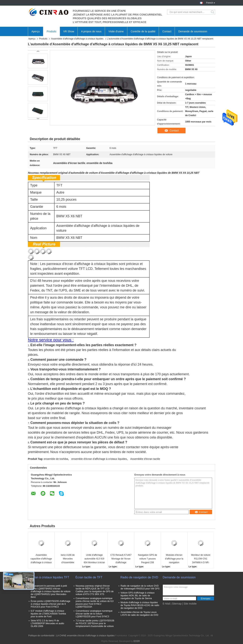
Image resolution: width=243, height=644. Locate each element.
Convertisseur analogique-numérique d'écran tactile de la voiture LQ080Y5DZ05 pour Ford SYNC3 (94, 614)
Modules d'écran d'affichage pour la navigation (174, 559)
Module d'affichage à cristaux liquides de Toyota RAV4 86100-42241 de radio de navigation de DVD (140, 605)
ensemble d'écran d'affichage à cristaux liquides (99, 459)
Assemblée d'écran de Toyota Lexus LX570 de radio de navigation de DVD (139, 614)
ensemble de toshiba (56, 459)
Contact (167, 31)
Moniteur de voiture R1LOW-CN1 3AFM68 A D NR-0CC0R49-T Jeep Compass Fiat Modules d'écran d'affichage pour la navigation (201, 559)
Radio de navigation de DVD (139, 577)
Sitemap (177, 604)
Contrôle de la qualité (143, 31)
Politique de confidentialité (41, 636)
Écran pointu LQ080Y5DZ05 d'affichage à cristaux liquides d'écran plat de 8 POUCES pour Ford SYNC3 (51, 604)
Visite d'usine (116, 31)
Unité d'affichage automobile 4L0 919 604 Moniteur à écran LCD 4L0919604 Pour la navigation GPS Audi (94, 559)
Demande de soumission (193, 31)
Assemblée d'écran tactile (145, 459)
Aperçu (36, 31)
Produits (51, 31)
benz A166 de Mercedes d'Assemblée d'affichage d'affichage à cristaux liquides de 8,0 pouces (68, 559)
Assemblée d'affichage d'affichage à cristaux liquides (77, 39)
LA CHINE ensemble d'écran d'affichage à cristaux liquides (85, 636)
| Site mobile (189, 604)
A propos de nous (91, 31)
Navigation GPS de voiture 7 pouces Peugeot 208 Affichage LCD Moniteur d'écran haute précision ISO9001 (148, 559)
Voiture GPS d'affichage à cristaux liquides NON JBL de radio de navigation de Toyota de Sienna (138, 596)
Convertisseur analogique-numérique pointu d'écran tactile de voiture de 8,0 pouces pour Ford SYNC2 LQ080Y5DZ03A (95, 603)
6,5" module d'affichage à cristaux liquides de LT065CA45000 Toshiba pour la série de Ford (48, 614)
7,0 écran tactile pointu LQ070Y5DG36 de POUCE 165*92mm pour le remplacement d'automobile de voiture (95, 623)
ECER (137, 641)
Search (213, 12)
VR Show (69, 31)
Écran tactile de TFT (89, 577)
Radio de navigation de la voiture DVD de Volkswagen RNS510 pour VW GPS (140, 587)
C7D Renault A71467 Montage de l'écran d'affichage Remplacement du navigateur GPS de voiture (121, 559)
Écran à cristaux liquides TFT (50, 577)
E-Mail (166, 604)
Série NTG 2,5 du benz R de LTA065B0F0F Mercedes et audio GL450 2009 (47, 623)
